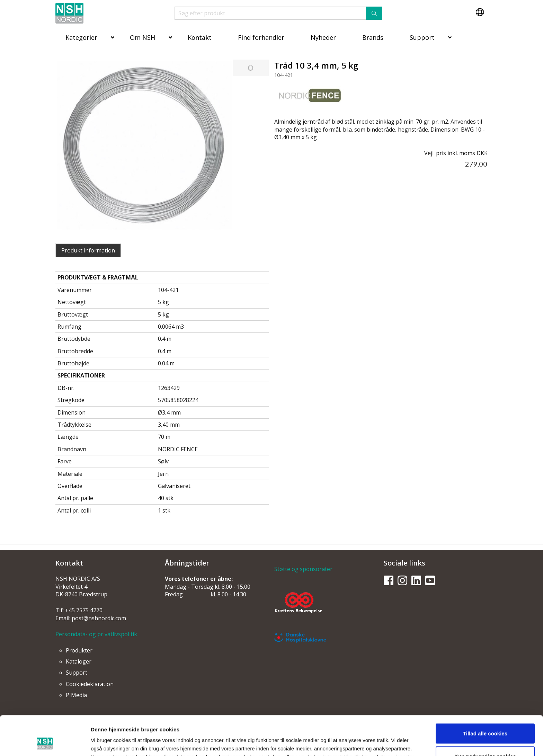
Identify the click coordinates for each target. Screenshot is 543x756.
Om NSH (143, 37)
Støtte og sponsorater (303, 569)
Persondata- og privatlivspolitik (96, 634)
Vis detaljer (358, 742)
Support (422, 37)
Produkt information (88, 250)
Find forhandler (261, 37)
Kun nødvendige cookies (485, 719)
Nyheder (323, 37)
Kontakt (200, 37)
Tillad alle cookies (485, 696)
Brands (373, 37)
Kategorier (81, 37)
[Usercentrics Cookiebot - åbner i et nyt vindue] (45, 742)
